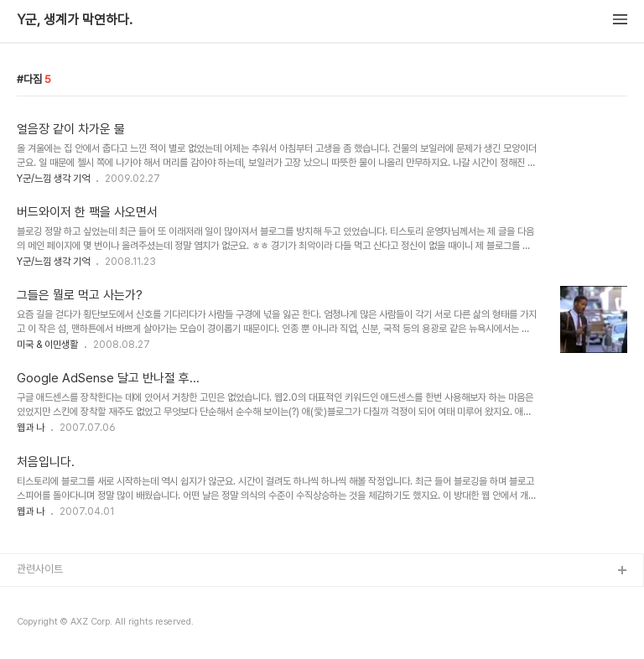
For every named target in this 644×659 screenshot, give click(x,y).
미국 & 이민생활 (47, 345)
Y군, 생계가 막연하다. (75, 20)
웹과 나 (31, 428)
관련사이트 (40, 569)
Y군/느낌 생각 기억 (53, 179)
